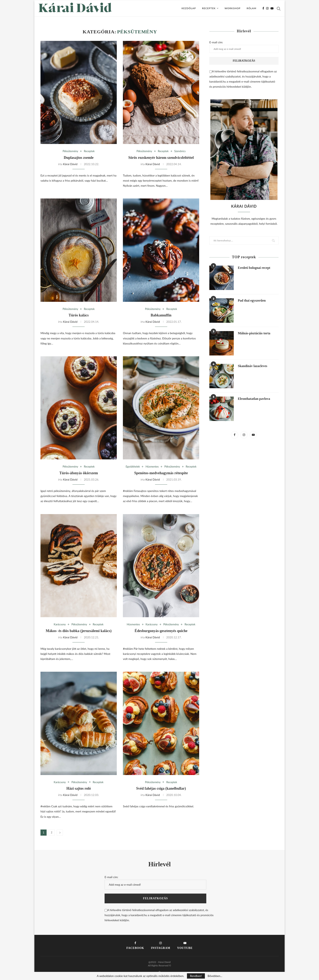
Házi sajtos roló (79, 788)
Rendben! (196, 976)
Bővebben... (215, 976)
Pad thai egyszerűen (252, 300)
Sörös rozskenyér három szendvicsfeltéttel (161, 158)
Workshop (233, 8)
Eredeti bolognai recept (254, 268)
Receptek (209, 8)
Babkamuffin (161, 315)
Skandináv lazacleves (252, 366)
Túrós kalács (79, 315)
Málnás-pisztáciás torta (254, 333)
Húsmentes (152, 467)
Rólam (251, 8)
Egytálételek (133, 467)
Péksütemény (70, 151)
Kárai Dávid (70, 164)
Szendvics (180, 151)
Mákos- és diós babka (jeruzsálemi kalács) (79, 631)
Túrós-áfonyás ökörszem (79, 473)
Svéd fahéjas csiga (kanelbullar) (161, 788)
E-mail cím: (244, 47)
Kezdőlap (189, 8)
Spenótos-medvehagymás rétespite (161, 473)
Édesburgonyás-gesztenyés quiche (161, 631)
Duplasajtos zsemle (79, 158)
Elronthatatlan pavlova (254, 399)
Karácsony (60, 624)
